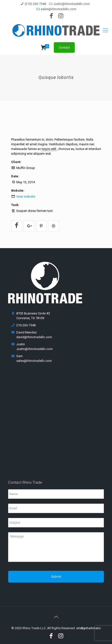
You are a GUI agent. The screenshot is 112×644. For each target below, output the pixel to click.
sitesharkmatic (89, 628)
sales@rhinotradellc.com (58, 9)
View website (26, 196)
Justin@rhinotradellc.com (72, 4)
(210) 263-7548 (35, 4)
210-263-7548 (26, 325)
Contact (64, 47)
